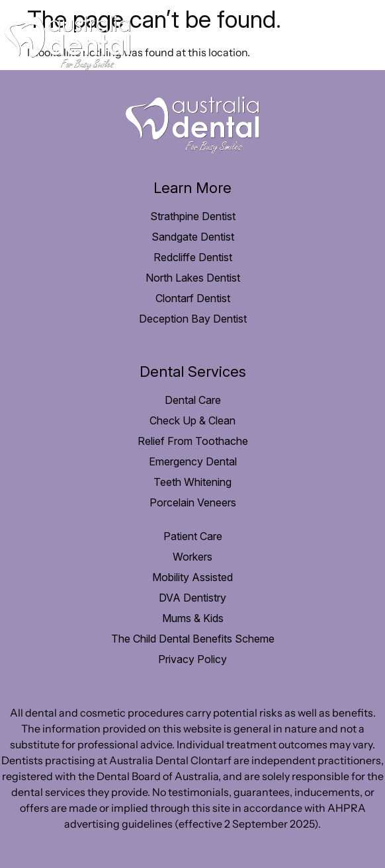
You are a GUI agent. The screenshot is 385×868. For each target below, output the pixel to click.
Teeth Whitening (192, 482)
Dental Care (193, 400)
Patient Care (193, 536)
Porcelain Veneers (193, 502)
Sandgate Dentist (193, 237)
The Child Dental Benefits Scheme (193, 639)
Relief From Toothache (193, 441)
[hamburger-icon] (360, 43)
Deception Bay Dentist (193, 319)
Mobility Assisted (192, 577)
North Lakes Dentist (193, 278)
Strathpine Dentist (193, 216)
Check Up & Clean (192, 420)
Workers (192, 557)
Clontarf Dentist (193, 298)
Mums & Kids (193, 618)
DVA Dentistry (192, 598)
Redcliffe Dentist (193, 257)
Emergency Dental (193, 461)
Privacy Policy (192, 659)
